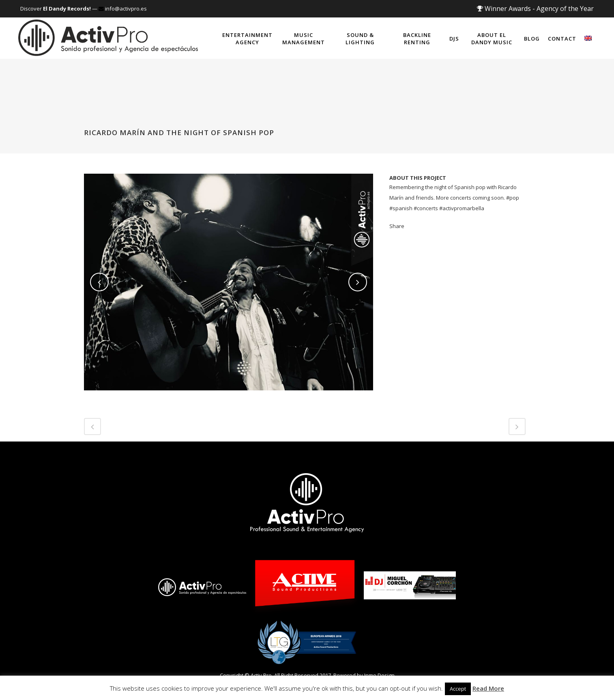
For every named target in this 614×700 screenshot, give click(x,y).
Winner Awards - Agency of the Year (535, 9)
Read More (488, 688)
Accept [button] (458, 689)
